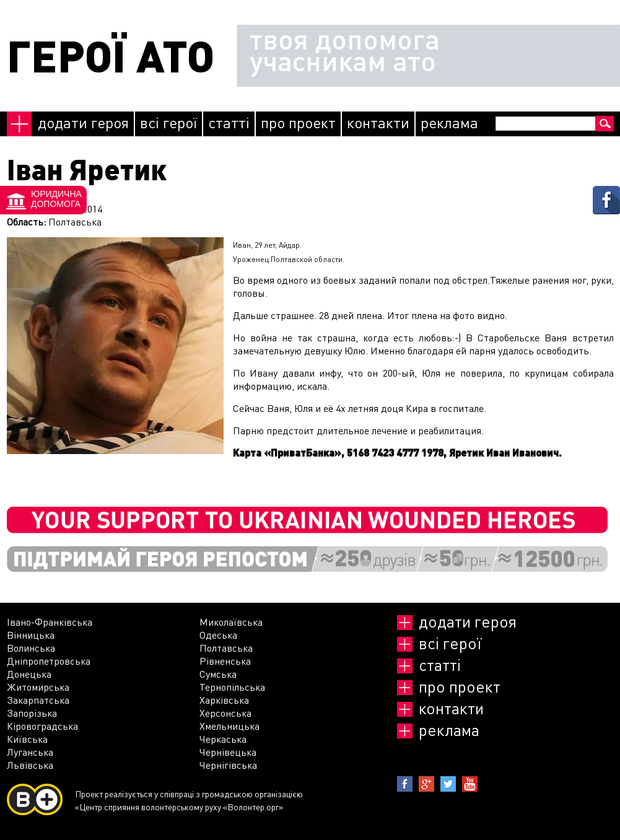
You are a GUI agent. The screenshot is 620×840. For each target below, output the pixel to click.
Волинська (31, 648)
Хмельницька (229, 726)
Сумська (218, 674)
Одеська (218, 635)
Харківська (224, 700)
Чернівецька (228, 752)
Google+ (426, 784)
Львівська (30, 765)
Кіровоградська (42, 726)
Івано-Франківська (50, 622)
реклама (449, 122)
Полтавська (226, 648)
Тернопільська (232, 687)
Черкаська (223, 739)
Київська (27, 739)
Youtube (470, 784)
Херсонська (225, 713)
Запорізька (32, 713)
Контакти (378, 122)
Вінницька (31, 635)
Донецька (29, 674)
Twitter (448, 784)
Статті (229, 122)
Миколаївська (231, 622)
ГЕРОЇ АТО (111, 55)
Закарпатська (38, 700)
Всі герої (168, 122)
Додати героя (83, 122)
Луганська (30, 752)
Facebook (405, 784)
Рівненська (225, 661)
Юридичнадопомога (56, 199)
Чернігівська (228, 765)
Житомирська (38, 687)
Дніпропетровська (49, 661)
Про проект (298, 122)
